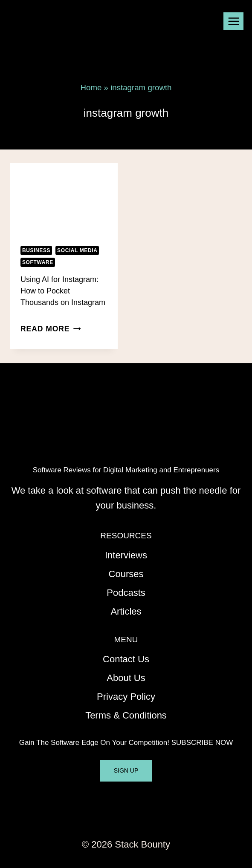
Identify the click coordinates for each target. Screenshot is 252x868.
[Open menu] (233, 21)
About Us (126, 678)
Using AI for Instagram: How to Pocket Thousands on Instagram (63, 291)
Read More (51, 329)
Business (36, 250)
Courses (126, 574)
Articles (126, 611)
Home (91, 88)
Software (38, 262)
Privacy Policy (126, 697)
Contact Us (126, 659)
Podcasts (126, 593)
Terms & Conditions (126, 715)
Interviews (126, 555)
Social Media (77, 250)
